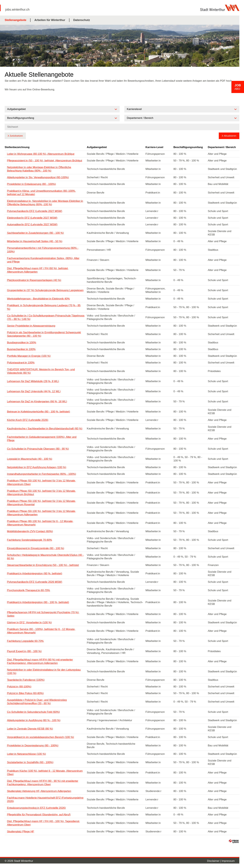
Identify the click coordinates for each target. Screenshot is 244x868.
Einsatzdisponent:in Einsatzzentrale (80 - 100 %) (36, 548)
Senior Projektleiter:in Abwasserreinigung (31, 326)
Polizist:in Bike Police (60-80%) (25, 693)
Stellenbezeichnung (17, 147)
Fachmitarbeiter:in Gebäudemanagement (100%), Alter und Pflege (42, 439)
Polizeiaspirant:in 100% (21, 363)
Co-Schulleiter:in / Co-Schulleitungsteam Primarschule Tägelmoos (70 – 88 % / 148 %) (46, 317)
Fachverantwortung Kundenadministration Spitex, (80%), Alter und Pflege (43, 260)
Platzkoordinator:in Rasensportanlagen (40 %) (34, 280)
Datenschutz (82, 20)
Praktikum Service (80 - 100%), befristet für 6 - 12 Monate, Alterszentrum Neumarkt (41, 631)
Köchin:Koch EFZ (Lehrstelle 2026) (28, 420)
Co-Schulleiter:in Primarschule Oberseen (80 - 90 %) (38, 449)
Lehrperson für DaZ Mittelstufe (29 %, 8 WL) (33, 381)
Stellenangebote (15, 20)
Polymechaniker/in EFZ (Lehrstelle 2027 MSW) (35, 211)
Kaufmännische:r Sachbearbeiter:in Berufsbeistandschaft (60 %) (45, 429)
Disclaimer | (214, 861)
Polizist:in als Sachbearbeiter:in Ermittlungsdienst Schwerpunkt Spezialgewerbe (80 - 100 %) (44, 334)
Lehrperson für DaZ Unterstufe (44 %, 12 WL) (34, 391)
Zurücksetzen (16, 136)
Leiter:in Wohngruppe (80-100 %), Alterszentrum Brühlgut (41, 154)
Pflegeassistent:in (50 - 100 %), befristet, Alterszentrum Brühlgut (45, 161)
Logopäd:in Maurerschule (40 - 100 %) (30, 459)
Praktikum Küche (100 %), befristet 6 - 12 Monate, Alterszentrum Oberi (45, 773)
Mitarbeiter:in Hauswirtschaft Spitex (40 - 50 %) (35, 241)
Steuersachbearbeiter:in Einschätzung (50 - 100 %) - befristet (43, 565)
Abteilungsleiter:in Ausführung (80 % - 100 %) (34, 720)
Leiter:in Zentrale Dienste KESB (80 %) (30, 729)
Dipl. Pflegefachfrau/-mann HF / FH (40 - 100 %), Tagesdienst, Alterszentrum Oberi (43, 823)
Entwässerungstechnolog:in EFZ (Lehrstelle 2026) (36, 808)
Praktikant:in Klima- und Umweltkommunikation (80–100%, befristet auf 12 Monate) (41, 193)
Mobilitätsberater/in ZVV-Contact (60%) (30, 531)
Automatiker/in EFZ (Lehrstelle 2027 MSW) (32, 225)
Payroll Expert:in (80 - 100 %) (24, 651)
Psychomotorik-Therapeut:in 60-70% (28, 590)
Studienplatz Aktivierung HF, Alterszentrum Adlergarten (39, 791)
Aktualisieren (230, 136)
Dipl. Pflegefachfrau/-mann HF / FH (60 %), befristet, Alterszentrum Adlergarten (38, 270)
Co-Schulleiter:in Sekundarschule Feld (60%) (33, 712)
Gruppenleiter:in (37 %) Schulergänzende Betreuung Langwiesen (45, 290)
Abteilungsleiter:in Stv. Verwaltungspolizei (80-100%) (38, 177)
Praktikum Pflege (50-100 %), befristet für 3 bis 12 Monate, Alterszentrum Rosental (41, 503)
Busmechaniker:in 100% (21, 349)
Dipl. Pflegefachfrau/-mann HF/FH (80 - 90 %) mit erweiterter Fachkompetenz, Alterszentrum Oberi (43, 783)
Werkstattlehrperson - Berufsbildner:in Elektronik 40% (38, 299)
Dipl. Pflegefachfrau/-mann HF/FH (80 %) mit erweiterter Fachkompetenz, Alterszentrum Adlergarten (40, 661)
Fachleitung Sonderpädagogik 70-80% (29, 540)
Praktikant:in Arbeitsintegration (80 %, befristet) (35, 574)
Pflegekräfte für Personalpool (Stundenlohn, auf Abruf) (39, 815)
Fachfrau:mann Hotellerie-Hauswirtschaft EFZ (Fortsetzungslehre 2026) (45, 799)
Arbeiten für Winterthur (50, 20)
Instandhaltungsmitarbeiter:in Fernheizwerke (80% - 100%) (41, 474)
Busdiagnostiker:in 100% (22, 343)
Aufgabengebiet (97, 147)
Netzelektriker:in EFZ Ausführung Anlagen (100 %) (37, 467)
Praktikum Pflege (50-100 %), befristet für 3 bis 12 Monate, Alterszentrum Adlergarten (41, 513)
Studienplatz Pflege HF (21, 832)
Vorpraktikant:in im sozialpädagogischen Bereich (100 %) (40, 737)
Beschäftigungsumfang (188, 147)
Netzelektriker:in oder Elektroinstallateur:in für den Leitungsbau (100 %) (44, 671)
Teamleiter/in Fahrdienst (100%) (26, 680)
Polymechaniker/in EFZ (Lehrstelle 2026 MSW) (35, 582)
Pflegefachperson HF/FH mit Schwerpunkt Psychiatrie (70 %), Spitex (43, 614)
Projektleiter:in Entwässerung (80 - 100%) (31, 184)
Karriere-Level (154, 147)
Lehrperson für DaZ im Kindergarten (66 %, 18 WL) (37, 401)
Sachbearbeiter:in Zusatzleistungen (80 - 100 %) (35, 233)
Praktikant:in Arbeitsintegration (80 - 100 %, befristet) (38, 602)
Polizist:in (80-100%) (19, 687)
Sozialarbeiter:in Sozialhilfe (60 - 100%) (30, 762)
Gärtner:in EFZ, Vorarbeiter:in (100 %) (29, 622)
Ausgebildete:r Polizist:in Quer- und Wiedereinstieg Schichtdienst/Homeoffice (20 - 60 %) (37, 702)
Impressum (228, 861)
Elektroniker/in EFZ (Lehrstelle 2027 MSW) (32, 218)
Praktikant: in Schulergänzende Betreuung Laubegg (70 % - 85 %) (44, 307)
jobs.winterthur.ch (17, 9)
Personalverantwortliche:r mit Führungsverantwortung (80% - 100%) (43, 250)
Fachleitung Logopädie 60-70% (25, 641)
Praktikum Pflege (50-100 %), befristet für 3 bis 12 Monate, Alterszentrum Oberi (41, 482)
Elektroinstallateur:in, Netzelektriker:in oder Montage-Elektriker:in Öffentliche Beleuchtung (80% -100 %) (45, 203)
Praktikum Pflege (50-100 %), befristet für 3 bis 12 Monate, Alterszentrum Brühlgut (41, 493)
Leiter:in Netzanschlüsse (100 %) (26, 754)
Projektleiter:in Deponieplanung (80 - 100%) (33, 746)
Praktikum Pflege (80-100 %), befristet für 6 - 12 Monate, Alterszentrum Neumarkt (40, 523)
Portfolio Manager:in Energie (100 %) (29, 356)
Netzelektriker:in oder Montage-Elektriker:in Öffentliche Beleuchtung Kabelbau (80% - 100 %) (39, 169)
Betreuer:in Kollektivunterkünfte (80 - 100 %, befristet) (38, 412)
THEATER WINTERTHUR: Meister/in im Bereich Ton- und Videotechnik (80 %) (41, 371)
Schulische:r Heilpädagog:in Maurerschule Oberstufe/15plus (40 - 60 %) (45, 557)
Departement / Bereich (222, 147)
